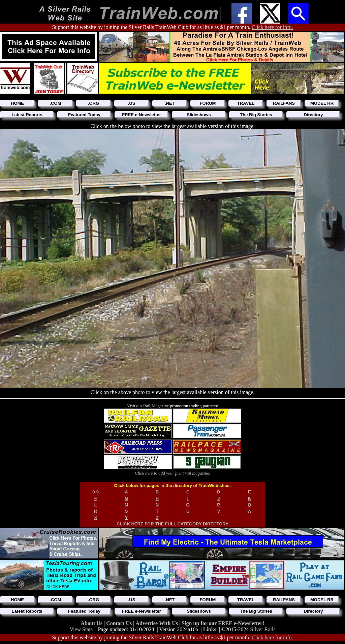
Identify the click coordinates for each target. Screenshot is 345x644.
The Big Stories (256, 115)
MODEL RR (322, 103)
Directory (313, 115)
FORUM (208, 103)
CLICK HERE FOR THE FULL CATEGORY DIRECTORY (172, 524)
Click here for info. (272, 27)
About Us (92, 623)
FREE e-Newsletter (142, 115)
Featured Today (84, 115)
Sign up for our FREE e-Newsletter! (223, 623)
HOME (17, 103)
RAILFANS (284, 103)
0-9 (96, 492)
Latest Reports (27, 115)
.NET (170, 103)
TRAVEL (246, 103)
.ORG (93, 103)
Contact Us (120, 623)
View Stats (81, 629)
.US (132, 103)
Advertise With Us (157, 623)
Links (210, 629)
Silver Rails (263, 629)
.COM (56, 103)
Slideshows (199, 115)
